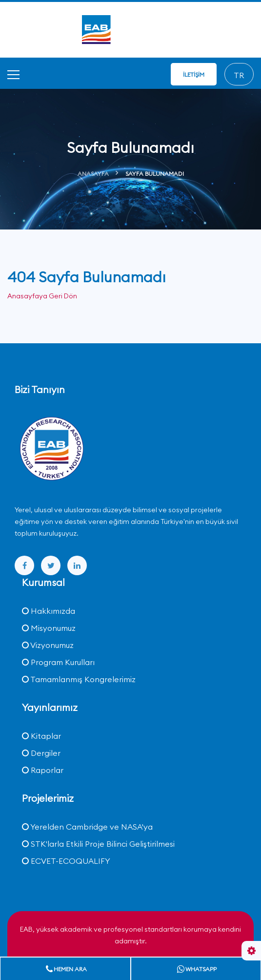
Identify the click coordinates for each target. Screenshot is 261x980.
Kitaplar (41, 736)
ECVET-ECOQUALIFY (66, 861)
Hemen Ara (66, 969)
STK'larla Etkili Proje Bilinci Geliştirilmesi (98, 844)
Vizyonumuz (48, 645)
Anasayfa (93, 174)
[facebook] (24, 565)
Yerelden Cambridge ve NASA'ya (87, 827)
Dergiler (41, 753)
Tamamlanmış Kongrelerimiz (79, 679)
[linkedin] (77, 565)
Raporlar (43, 770)
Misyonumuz (49, 628)
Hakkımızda (49, 611)
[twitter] (51, 565)
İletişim (194, 74)
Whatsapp (197, 969)
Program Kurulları (58, 662)
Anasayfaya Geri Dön (42, 296)
